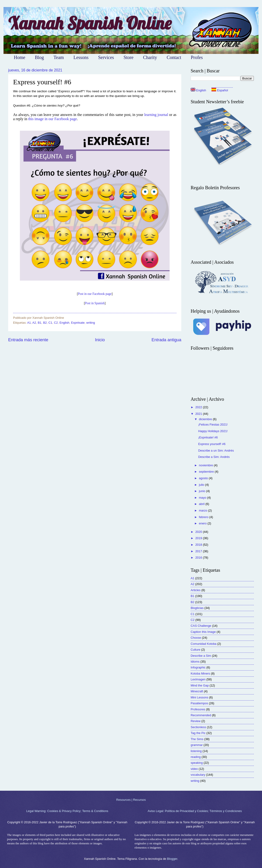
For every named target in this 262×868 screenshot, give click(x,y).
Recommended (201, 715)
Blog (39, 57)
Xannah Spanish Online (90, 23)
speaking (197, 763)
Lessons (81, 57)
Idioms (195, 662)
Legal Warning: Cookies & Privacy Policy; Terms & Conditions (67, 811)
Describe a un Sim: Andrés (216, 451)
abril (202, 504)
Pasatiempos (199, 703)
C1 (50, 323)
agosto (204, 478)
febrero (204, 517)
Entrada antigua (166, 340)
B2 (45, 323)
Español (220, 90)
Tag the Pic (198, 733)
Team (59, 57)
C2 (56, 323)
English (64, 323)
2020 (199, 532)
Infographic (198, 667)
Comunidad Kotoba (204, 644)
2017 (199, 551)
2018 (199, 545)
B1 (40, 323)
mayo (203, 498)
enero (203, 523)
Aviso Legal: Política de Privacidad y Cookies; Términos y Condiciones (195, 811)
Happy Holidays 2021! (213, 431)
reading (196, 757)
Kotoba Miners (200, 673)
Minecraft (197, 691)
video (194, 769)
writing (91, 323)
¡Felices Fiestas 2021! (213, 425)
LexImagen (198, 679)
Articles (196, 590)
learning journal (156, 115)
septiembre (207, 472)
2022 (199, 407)
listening (196, 751)
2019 (199, 538)
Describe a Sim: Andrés (214, 457)
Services (106, 57)
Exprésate (78, 323)
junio (202, 491)
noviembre (206, 465)
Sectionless (198, 727)
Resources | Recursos (131, 800)
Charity (150, 57)
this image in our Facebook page (52, 119)
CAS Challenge (201, 626)
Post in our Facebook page (95, 294)
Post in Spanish (95, 303)
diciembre (206, 419)
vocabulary (198, 775)
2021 (199, 414)
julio (202, 485)
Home (20, 57)
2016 (199, 558)
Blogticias (197, 608)
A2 (34, 323)
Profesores (198, 709)
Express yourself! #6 (212, 444)
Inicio (100, 340)
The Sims (197, 739)
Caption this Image (203, 632)
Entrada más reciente (28, 340)
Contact (174, 57)
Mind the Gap (200, 685)
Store (128, 57)
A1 (29, 323)
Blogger (172, 859)
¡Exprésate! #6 (208, 437)
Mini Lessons (199, 697)
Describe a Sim (201, 656)
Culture (196, 650)
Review (196, 721)
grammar (197, 745)
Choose (196, 638)
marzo (203, 510)
